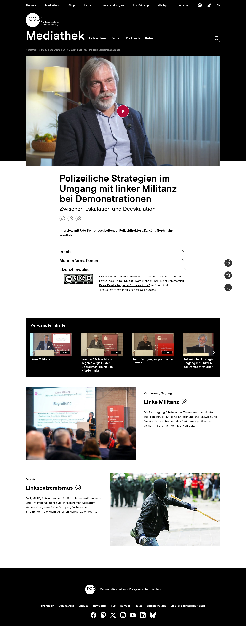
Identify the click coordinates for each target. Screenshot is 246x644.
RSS (113, 606)
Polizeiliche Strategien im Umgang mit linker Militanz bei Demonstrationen (81, 50)
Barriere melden (156, 606)
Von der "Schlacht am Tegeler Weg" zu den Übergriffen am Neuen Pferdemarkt (97, 365)
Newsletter (100, 606)
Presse (138, 606)
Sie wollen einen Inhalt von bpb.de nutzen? (128, 290)
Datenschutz (66, 606)
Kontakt (125, 606)
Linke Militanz (40, 359)
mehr (183, 5)
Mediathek (31, 50)
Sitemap (84, 606)
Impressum (48, 606)
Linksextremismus (49, 488)
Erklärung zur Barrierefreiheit (188, 606)
